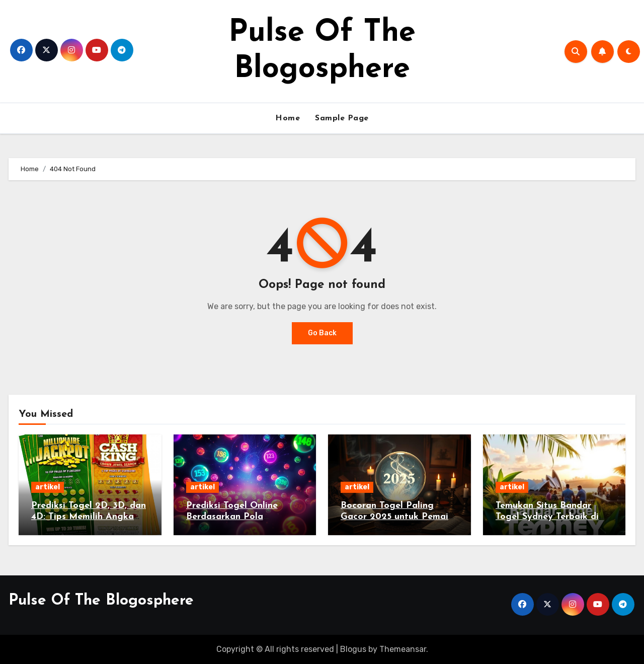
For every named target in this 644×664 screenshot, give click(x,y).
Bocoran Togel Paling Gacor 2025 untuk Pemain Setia (397, 517)
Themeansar (403, 649)
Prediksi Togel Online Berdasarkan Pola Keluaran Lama (232, 517)
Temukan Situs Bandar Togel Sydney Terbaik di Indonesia (547, 517)
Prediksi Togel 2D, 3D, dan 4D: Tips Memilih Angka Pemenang (89, 517)
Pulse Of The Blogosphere (101, 601)
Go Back (322, 333)
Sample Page (342, 118)
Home (288, 118)
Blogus (353, 649)
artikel (48, 487)
